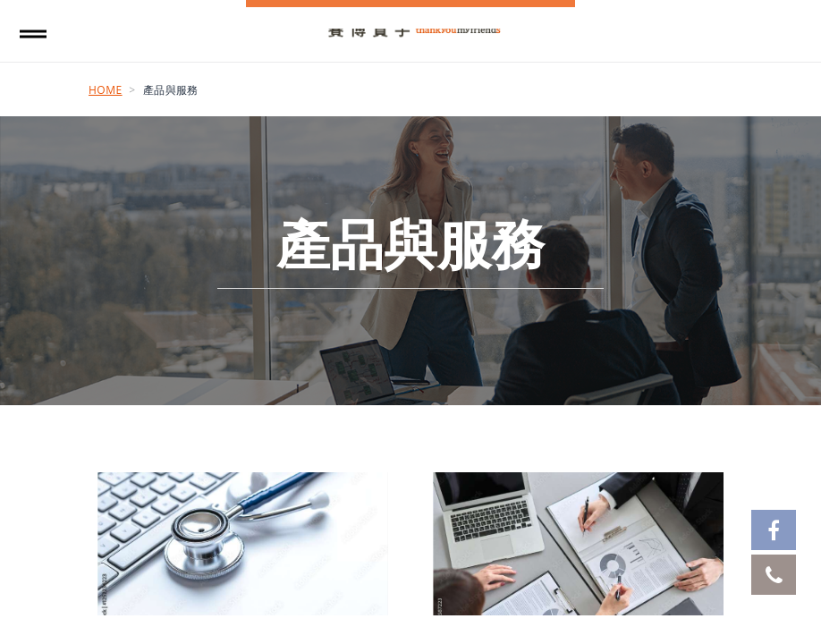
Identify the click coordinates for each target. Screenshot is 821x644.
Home (106, 90)
